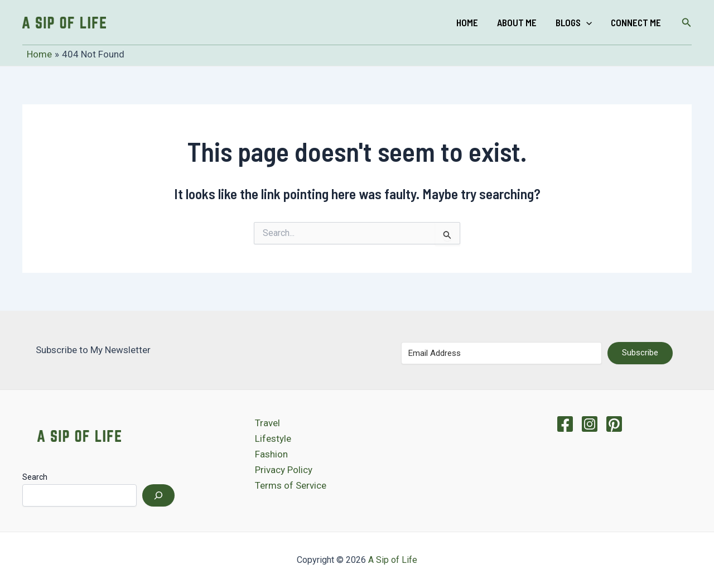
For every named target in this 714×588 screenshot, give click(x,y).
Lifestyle (273, 438)
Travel (267, 423)
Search (35, 477)
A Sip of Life (393, 560)
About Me (517, 22)
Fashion (271, 454)
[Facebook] (565, 424)
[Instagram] (590, 424)
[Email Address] (501, 353)
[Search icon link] (687, 23)
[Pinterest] (614, 424)
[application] (586, 22)
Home (467, 22)
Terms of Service (291, 485)
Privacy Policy (284, 470)
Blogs (574, 22)
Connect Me (636, 22)
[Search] (158, 495)
